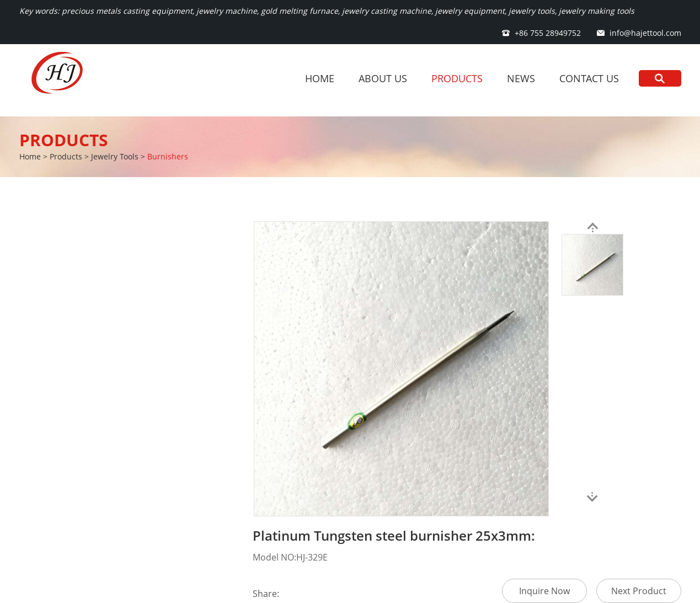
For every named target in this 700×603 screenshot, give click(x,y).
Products (457, 78)
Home (320, 78)
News (521, 78)
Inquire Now (544, 591)
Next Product (639, 591)
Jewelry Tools (115, 156)
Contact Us (589, 78)
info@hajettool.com (645, 33)
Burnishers (168, 156)
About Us (383, 78)
